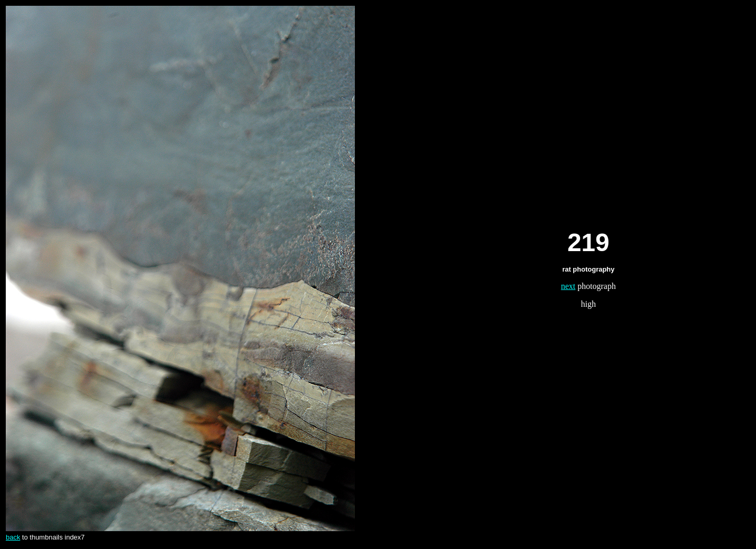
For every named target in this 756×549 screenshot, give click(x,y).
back (13, 537)
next (569, 286)
